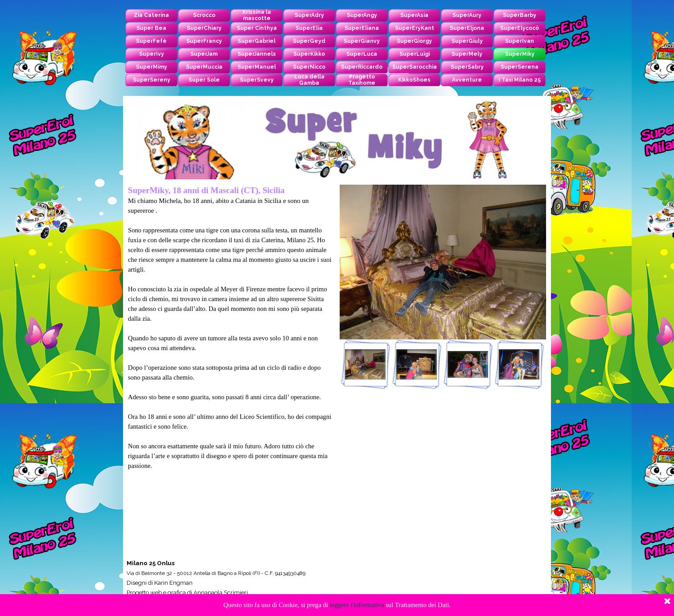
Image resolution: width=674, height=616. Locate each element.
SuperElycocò (520, 28)
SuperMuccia (204, 67)
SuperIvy (152, 54)
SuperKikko (309, 54)
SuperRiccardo (362, 67)
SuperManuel (257, 67)
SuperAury (467, 15)
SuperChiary (204, 28)
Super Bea (151, 28)
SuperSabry (467, 67)
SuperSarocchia (415, 67)
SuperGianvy (362, 41)
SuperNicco (309, 67)
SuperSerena (520, 67)
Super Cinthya (257, 28)
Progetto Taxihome (362, 80)
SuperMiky (520, 54)
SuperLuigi (415, 54)
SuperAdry (309, 15)
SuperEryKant (415, 28)
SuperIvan (520, 41)
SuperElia (309, 28)
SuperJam (204, 54)
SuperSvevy (257, 80)
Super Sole (204, 80)
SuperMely (467, 54)
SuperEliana (362, 28)
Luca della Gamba (309, 80)
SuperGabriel (257, 41)
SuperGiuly (467, 41)
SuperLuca (362, 54)
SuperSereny (152, 80)
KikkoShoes (414, 80)
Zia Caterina (151, 15)
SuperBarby (520, 15)
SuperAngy (362, 15)
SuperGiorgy (414, 41)
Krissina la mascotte (257, 15)
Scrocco (204, 15)
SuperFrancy (204, 41)
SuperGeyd (309, 41)
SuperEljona (467, 28)
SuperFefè (151, 41)
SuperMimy (152, 67)
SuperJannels (257, 54)
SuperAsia (414, 15)
